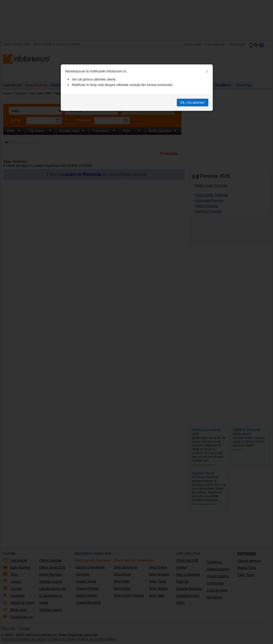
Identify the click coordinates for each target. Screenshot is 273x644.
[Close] (207, 71)
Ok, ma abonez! (193, 102)
